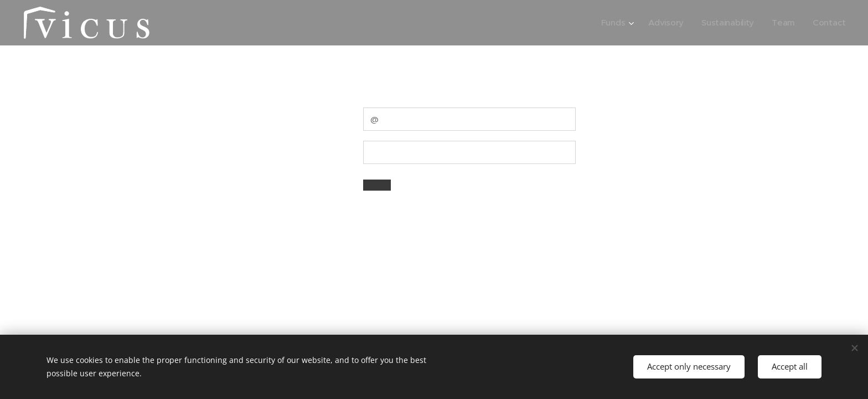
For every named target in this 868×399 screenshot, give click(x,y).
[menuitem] (613, 23)
